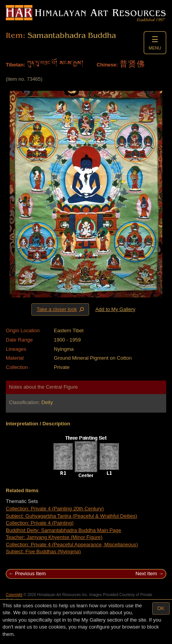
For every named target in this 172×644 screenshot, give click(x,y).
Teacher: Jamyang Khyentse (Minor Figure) (54, 537)
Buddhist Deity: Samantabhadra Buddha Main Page (64, 530)
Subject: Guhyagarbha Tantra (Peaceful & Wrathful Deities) (71, 516)
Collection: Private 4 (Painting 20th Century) (55, 509)
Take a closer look (61, 309)
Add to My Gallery (115, 309)
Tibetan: (15, 65)
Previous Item (30, 573)
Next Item (146, 573)
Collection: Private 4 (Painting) (40, 523)
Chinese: (107, 65)
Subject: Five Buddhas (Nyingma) (43, 551)
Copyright (14, 595)
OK (161, 608)
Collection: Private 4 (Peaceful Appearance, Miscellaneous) (72, 545)
